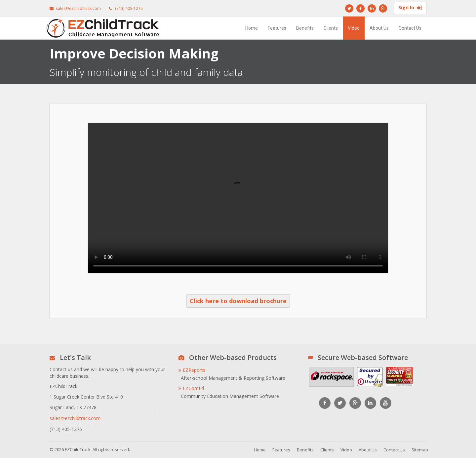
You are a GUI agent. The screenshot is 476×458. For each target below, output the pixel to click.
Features (277, 28)
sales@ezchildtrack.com (78, 8)
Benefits (305, 28)
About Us (379, 28)
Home (252, 28)
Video (354, 28)
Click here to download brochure (238, 301)
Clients (331, 28)
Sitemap (420, 450)
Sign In (410, 8)
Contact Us (410, 28)
